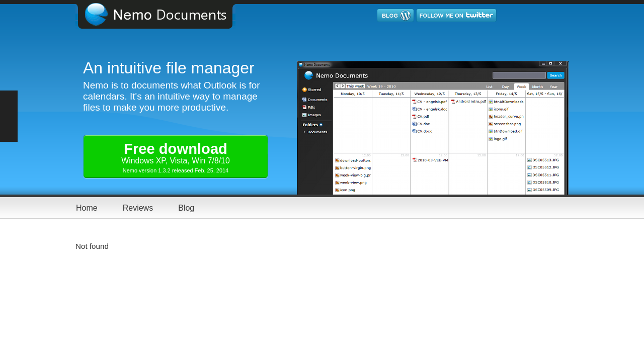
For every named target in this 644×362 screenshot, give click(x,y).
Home (87, 208)
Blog (186, 208)
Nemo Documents (164, 14)
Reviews (138, 208)
